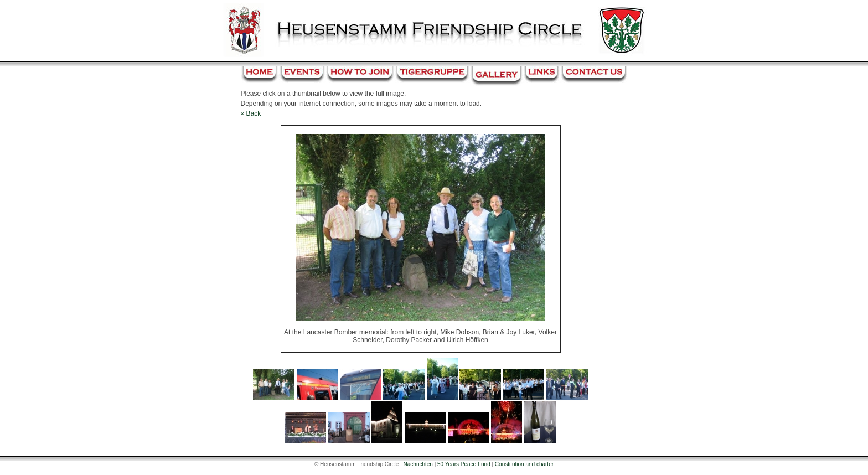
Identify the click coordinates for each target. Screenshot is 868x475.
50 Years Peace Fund (464, 464)
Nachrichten (418, 464)
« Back (251, 113)
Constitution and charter (524, 464)
